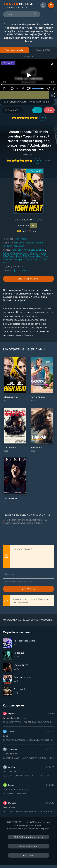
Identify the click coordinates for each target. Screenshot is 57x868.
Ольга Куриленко (21, 250)
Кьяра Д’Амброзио (26, 256)
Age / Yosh (28, 855)
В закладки (13, 110)
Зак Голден (21, 239)
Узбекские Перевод (24, 243)
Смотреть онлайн (29, 279)
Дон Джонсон (38, 250)
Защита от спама (22, 549)
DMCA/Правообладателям (29, 837)
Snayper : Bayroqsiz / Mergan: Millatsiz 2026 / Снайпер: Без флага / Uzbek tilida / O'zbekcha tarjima (29, 740)
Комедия (8, 246)
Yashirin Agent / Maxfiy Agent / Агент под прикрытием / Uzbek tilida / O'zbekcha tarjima (29, 758)
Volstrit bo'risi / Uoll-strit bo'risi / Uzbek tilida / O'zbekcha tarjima (29, 722)
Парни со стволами (15, 794)
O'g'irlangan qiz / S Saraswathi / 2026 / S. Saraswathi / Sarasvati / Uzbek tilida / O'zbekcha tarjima (29, 776)
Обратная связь (28, 846)
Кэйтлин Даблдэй (28, 253)
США (17, 220)
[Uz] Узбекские (22, 270)
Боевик (40, 243)
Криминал (19, 246)
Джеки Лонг (42, 256)
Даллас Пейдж (11, 253)
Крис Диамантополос (29, 259)
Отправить (29, 589)
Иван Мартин (10, 259)
